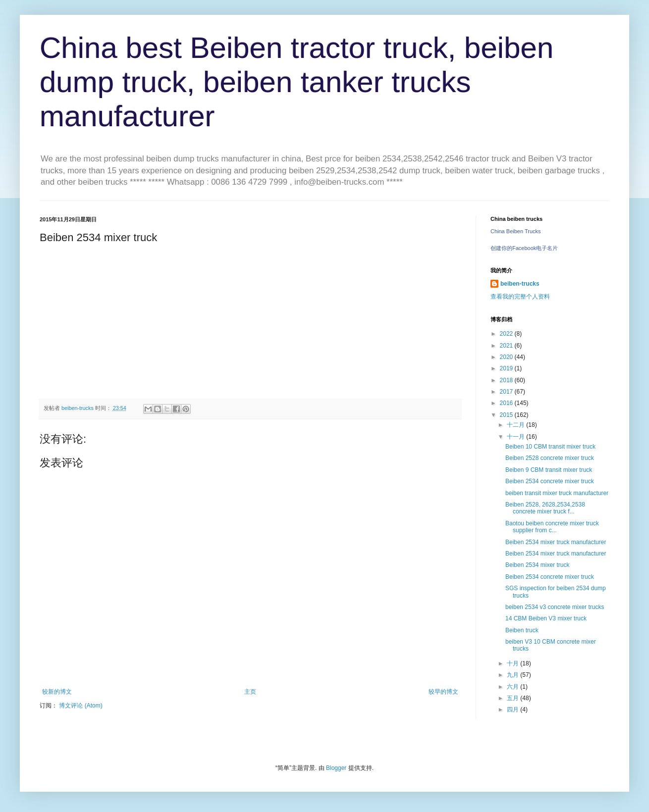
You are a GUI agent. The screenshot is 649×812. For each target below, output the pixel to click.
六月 (514, 687)
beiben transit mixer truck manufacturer (557, 493)
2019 (507, 368)
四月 (514, 710)
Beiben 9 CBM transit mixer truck (549, 470)
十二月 (516, 425)
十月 (514, 663)
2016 (507, 403)
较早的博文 (443, 692)
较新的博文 (57, 692)
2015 (507, 415)
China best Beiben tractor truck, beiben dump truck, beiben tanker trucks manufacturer (297, 82)
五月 (514, 698)
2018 (507, 380)
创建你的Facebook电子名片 (524, 248)
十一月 (516, 437)
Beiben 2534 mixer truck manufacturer (556, 542)
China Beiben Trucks (516, 231)
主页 (250, 692)
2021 (507, 346)
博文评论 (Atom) (81, 706)
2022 (507, 334)
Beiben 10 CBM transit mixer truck (550, 447)
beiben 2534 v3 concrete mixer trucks (555, 607)
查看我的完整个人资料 (520, 297)
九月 (514, 675)
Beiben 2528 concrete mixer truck (550, 458)
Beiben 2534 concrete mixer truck (550, 481)
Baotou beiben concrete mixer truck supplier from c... (552, 527)
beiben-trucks (520, 284)
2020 (507, 357)
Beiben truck (522, 630)
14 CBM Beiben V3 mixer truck (546, 618)
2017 (507, 392)
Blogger (336, 768)
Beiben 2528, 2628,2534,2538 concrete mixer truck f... (545, 508)
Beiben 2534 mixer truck (537, 565)
